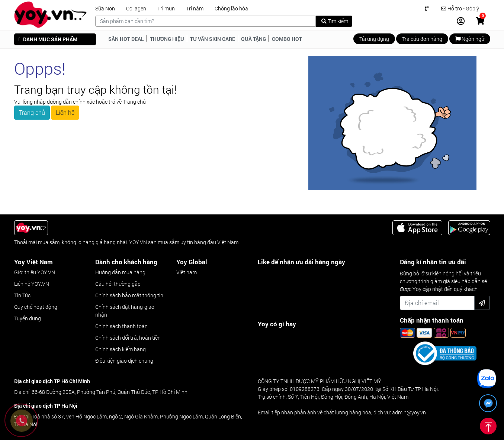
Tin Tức (22, 295)
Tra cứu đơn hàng (422, 39)
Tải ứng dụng (374, 39)
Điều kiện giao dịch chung (124, 361)
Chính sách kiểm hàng (121, 349)
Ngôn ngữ (470, 39)
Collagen (136, 9)
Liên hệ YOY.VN (32, 284)
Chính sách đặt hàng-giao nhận (125, 311)
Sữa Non (105, 9)
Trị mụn (166, 9)
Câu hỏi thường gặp (118, 284)
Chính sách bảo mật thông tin (129, 295)
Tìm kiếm (335, 21)
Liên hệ (65, 112)
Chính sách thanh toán (121, 326)
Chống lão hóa (231, 9)
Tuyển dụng (28, 318)
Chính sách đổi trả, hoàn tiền (128, 338)
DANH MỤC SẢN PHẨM (48, 39)
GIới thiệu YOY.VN (35, 272)
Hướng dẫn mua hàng (120, 272)
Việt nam (187, 272)
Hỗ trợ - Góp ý (460, 9)
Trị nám (195, 9)
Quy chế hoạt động (36, 307)
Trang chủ (32, 112)
